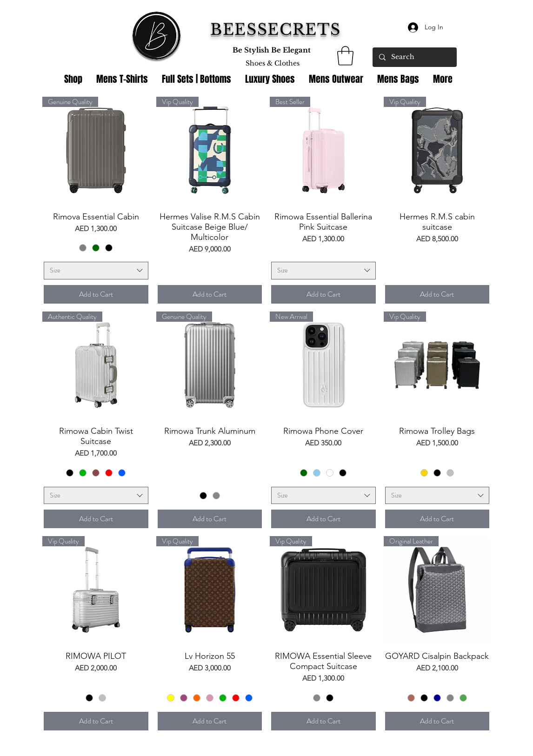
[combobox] (96, 271)
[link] (345, 56)
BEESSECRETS (276, 30)
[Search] (414, 57)
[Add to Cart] (96, 294)
